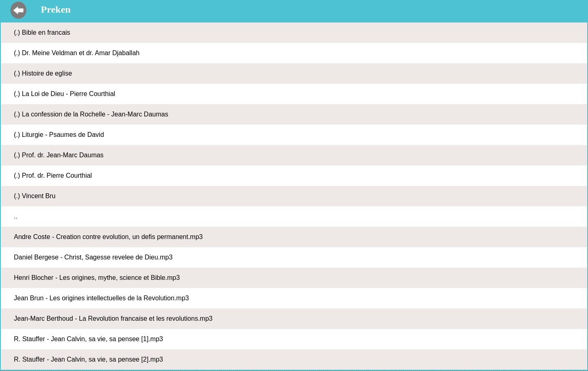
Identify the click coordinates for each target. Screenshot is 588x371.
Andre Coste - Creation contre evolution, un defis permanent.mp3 (108, 237)
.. (16, 216)
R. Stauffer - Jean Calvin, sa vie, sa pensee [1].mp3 (88, 339)
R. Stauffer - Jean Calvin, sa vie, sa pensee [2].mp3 (88, 359)
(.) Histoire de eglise (43, 73)
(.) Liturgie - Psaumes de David (59, 135)
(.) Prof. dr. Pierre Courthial (53, 175)
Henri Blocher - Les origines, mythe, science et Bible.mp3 (97, 278)
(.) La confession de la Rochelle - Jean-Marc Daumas (91, 114)
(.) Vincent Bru (35, 196)
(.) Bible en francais (42, 32)
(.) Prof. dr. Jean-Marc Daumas (59, 155)
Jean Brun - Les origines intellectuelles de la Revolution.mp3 (101, 298)
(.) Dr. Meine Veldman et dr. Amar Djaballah (77, 53)
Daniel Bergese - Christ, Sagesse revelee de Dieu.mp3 (93, 257)
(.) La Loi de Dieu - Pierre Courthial (65, 94)
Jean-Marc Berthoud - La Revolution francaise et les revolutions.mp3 (113, 318)
